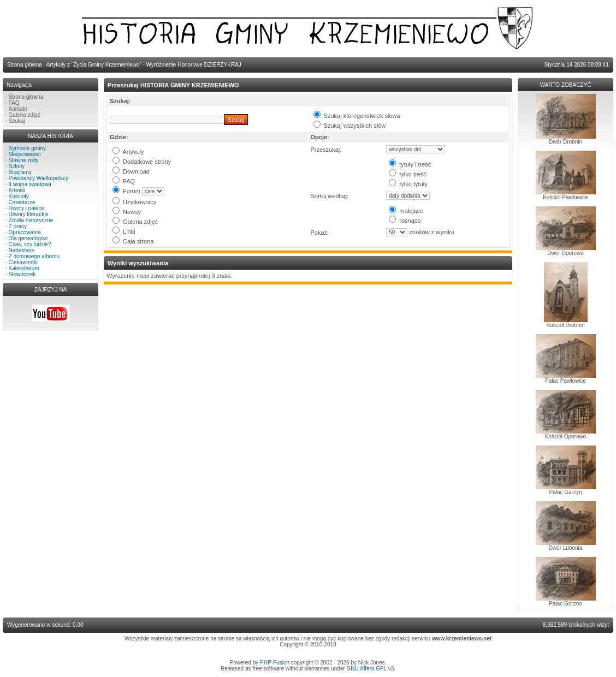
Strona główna (26, 97)
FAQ (14, 103)
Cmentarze (22, 202)
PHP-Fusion (275, 663)
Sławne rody (24, 160)
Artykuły (128, 152)
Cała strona (133, 241)
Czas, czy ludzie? (30, 244)
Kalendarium (24, 268)
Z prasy (18, 226)
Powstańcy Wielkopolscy (38, 178)
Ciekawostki (23, 262)
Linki (124, 231)
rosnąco (405, 221)
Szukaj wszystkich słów (350, 126)
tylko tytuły (408, 184)
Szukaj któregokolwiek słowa (357, 116)
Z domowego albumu (34, 256)
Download (131, 171)
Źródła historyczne (31, 220)
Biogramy (20, 172)
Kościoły (19, 196)
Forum (126, 191)
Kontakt (18, 109)
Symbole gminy (27, 148)
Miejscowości (25, 154)
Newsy (127, 212)
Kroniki (17, 190)
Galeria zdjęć (25, 115)
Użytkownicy (134, 202)
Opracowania (25, 232)
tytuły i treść (410, 164)
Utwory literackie (29, 214)
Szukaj (17, 121)
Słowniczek (22, 274)
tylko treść (408, 174)
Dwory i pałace (27, 208)
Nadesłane (22, 250)
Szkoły (17, 166)
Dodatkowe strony (142, 162)
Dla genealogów (28, 238)
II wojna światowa (30, 184)
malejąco (406, 211)
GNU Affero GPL (367, 669)
